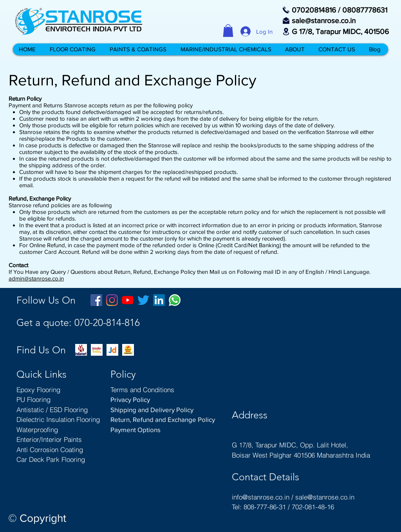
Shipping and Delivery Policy (152, 410)
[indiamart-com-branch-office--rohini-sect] (81, 350)
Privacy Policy (130, 399)
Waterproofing (37, 430)
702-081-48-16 (313, 507)
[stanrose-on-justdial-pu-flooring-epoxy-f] (112, 350)
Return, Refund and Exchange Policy (163, 419)
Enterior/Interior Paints (49, 439)
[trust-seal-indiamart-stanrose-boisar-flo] (128, 350)
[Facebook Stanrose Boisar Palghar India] (96, 300)
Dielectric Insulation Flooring (58, 419)
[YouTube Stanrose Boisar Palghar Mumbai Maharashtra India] (128, 300)
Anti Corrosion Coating (50, 450)
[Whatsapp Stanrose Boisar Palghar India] (175, 300)
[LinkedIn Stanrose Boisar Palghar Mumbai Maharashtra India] (159, 300)
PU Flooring (33, 399)
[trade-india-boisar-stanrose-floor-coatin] (97, 350)
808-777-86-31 (265, 507)
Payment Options (135, 430)
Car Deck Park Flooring (51, 459)
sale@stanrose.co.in (325, 497)
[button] (228, 31)
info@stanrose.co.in (261, 497)
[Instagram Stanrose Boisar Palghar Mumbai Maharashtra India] (112, 300)
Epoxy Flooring (38, 390)
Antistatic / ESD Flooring (52, 410)
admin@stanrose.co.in (36, 278)
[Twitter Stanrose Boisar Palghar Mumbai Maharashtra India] (143, 300)
